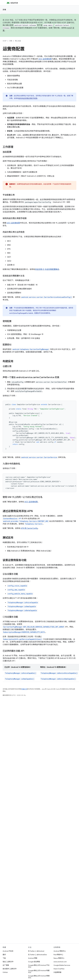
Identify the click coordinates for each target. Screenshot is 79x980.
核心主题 (18, 41)
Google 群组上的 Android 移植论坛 (39, 977)
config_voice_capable (17, 586)
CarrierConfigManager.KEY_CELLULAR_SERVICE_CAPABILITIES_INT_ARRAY (34, 627)
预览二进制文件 (8, 962)
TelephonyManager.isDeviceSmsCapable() (58, 679)
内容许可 (24, 689)
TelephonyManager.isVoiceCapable (23, 603)
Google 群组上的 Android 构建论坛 (39, 971)
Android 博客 (33, 958)
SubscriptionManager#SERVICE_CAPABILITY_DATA (24, 632)
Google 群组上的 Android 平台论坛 (39, 966)
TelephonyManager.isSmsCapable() (20, 679)
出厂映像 (6, 965)
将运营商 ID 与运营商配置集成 (47, 269)
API (12, 519)
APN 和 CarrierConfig (29, 528)
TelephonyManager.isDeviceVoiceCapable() (59, 673)
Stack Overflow (59, 969)
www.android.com (60, 962)
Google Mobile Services (62, 965)
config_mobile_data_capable (20, 594)
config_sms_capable (16, 590)
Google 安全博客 (34, 962)
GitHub (5, 972)
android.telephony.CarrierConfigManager (31, 349)
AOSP (5, 41)
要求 (4, 955)
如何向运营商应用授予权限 (28, 98)
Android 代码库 (8, 951)
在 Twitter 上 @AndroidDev (38, 955)
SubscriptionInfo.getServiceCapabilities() (23, 639)
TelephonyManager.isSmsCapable (22, 607)
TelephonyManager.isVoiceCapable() (21, 673)
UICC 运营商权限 (45, 59)
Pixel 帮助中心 (58, 955)
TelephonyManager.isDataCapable (22, 610)
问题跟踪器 (57, 972)
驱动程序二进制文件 (10, 969)
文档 (4, 10)
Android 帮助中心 (60, 951)
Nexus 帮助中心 (59, 958)
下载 (4, 958)
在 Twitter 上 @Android (36, 951)
